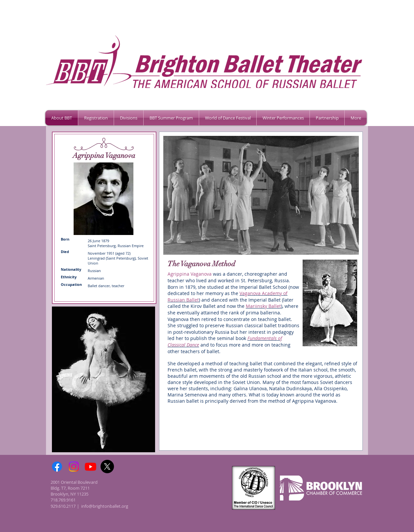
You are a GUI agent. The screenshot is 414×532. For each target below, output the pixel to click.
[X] (107, 467)
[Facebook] (57, 467)
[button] (96, 118)
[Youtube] (91, 467)
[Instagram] (74, 467)
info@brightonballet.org (105, 506)
